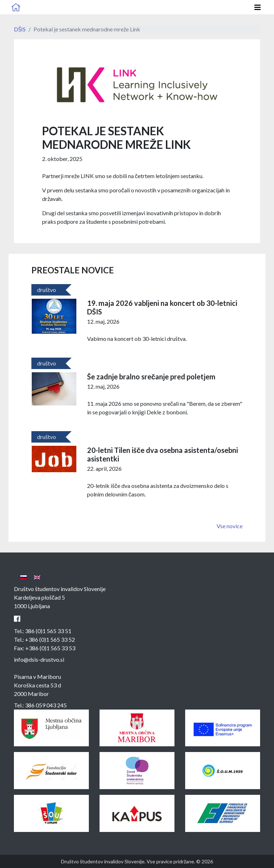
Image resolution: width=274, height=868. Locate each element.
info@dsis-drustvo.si (39, 659)
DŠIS (20, 29)
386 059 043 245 (46, 705)
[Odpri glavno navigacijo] (258, 7)
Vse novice (230, 526)
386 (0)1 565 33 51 (48, 631)
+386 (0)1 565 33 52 (50, 639)
